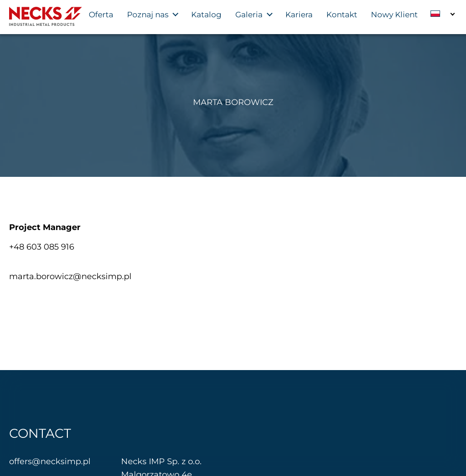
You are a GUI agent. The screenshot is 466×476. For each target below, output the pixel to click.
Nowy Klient (394, 15)
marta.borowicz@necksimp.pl (70, 276)
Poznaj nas (148, 15)
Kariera (299, 15)
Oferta (101, 15)
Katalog (206, 15)
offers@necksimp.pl (50, 461)
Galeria (249, 15)
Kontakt (342, 15)
